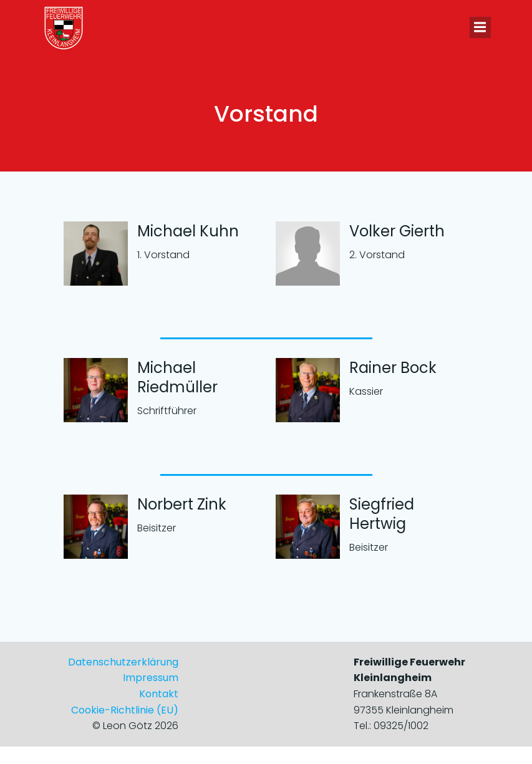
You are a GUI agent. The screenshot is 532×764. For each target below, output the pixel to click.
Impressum (151, 678)
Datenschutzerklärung (123, 662)
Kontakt (159, 694)
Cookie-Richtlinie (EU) (125, 710)
